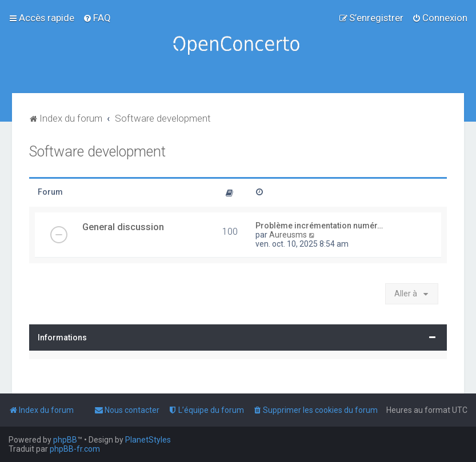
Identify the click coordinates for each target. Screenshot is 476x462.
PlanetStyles (148, 440)
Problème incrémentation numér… (319, 226)
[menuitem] (97, 18)
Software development (97, 152)
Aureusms (288, 235)
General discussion (123, 227)
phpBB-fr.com (75, 449)
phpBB (65, 440)
